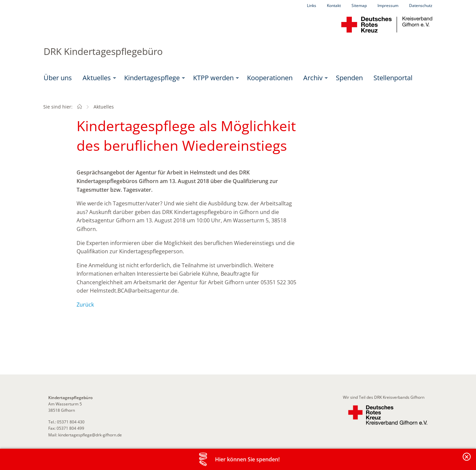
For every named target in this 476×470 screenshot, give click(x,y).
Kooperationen (270, 78)
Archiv (313, 78)
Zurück (85, 305)
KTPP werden (213, 78)
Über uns (58, 78)
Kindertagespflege (152, 78)
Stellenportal (393, 78)
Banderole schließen (467, 461)
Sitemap (359, 5)
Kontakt (334, 5)
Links (312, 5)
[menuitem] (58, 78)
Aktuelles (97, 78)
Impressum (388, 5)
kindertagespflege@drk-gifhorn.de (90, 435)
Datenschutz (421, 5)
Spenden (349, 78)
